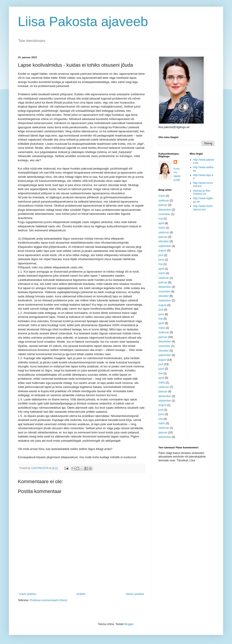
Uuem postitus (28, 594)
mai (161, 219)
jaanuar (163, 205)
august (162, 251)
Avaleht (81, 594)
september (165, 246)
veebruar (164, 201)
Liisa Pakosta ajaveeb (83, 22)
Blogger (129, 624)
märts (162, 196)
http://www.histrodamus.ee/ (203, 208)
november (164, 214)
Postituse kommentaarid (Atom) (48, 600)
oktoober (164, 241)
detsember (165, 210)
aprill (161, 223)
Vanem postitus (135, 594)
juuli (161, 255)
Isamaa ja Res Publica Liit (202, 192)
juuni (161, 260)
